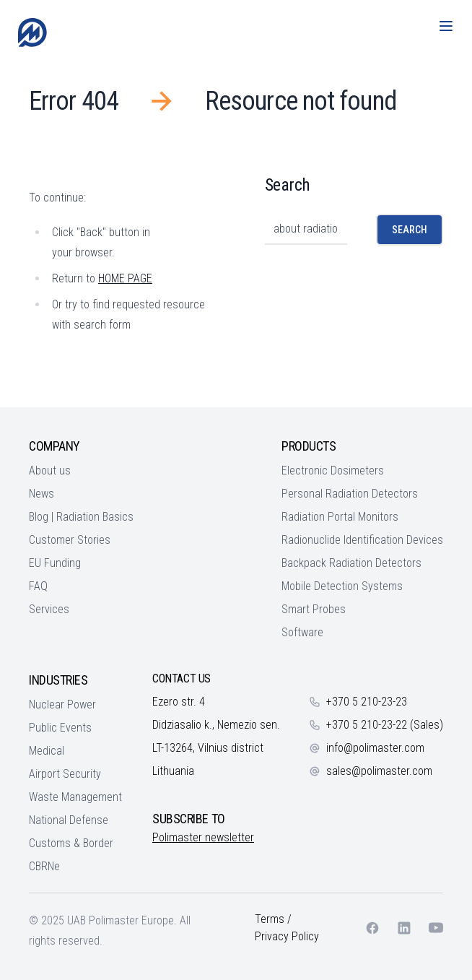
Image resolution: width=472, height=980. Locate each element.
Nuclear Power (62, 704)
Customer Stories (70, 540)
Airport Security (65, 774)
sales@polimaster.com (379, 771)
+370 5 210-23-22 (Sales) (385, 725)
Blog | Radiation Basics (81, 517)
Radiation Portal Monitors (340, 517)
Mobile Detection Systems (342, 586)
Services (49, 609)
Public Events (60, 728)
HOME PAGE (125, 278)
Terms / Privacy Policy (287, 928)
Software (302, 632)
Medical (47, 751)
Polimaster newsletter (203, 837)
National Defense (69, 820)
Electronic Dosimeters (333, 471)
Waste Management (75, 797)
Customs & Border (71, 843)
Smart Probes (314, 609)
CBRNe (44, 866)
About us (50, 471)
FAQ (38, 586)
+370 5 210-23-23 (367, 702)
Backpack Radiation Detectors (351, 563)
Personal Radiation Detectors (350, 494)
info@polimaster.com (375, 748)
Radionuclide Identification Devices (362, 540)
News (41, 494)
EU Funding (55, 563)
